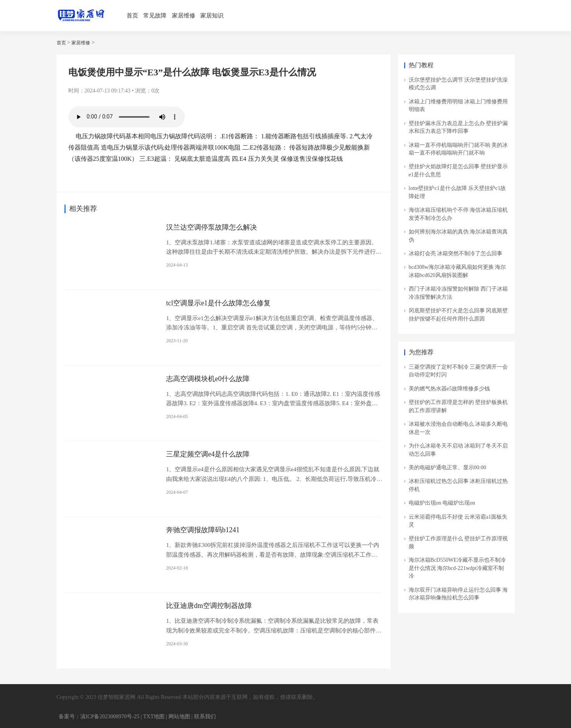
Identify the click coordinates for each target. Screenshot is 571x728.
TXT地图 (154, 716)
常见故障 (155, 16)
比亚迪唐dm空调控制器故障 (209, 605)
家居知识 (212, 16)
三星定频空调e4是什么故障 (208, 454)
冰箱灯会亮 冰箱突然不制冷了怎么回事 (456, 253)
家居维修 (184, 16)
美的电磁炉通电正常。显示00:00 (448, 468)
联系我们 (205, 716)
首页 (132, 16)
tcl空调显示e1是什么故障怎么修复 (218, 303)
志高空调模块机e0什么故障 (208, 378)
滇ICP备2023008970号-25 (110, 716)
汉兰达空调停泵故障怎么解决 (212, 227)
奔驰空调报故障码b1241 (203, 529)
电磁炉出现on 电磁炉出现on (442, 503)
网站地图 (179, 716)
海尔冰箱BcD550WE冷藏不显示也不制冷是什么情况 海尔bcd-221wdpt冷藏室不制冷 (457, 568)
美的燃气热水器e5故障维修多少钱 (449, 389)
